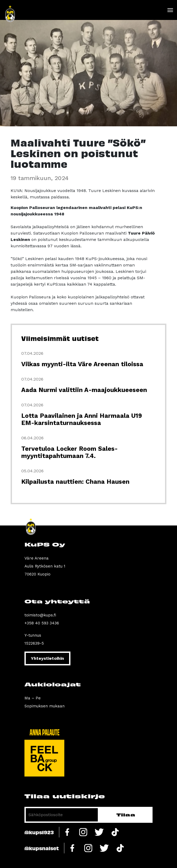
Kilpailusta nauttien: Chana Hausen (75, 482)
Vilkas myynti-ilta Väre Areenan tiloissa (82, 364)
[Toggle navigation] (170, 10)
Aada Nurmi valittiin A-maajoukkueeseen (84, 390)
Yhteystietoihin (47, 658)
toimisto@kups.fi (40, 615)
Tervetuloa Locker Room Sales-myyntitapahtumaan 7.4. (69, 452)
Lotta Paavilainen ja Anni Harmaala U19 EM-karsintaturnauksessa (82, 419)
